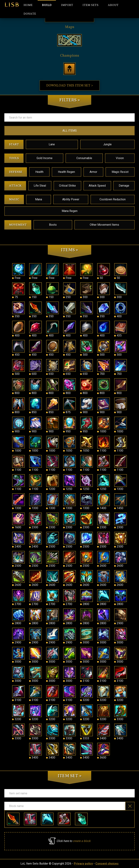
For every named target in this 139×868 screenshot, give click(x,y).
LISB (12, 5)
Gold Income (45, 158)
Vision (120, 158)
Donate (30, 14)
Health (39, 172)
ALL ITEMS (70, 131)
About (113, 5)
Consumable (84, 158)
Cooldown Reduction (113, 199)
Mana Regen (70, 211)
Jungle (107, 144)
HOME (28, 5)
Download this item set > (70, 85)
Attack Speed (97, 186)
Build (47, 5)
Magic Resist (120, 172)
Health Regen (66, 172)
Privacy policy (83, 864)
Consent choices (107, 864)
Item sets (90, 5)
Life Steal (40, 186)
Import (67, 5)
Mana (39, 199)
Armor (93, 172)
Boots (53, 225)
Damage (124, 186)
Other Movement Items (104, 225)
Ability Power (71, 199)
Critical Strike (67, 186)
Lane (52, 144)
